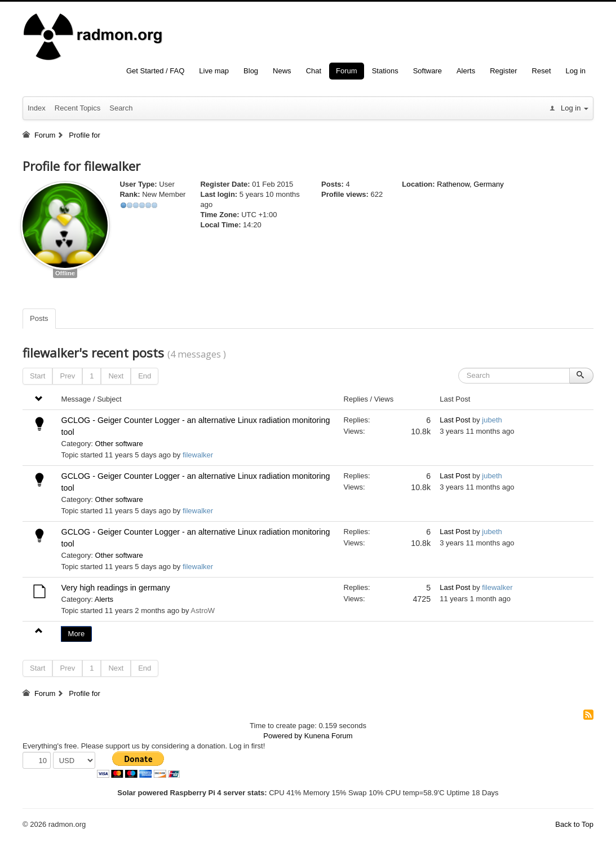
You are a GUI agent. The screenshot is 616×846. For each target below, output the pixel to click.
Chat (314, 71)
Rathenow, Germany (470, 184)
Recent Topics (77, 108)
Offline (65, 273)
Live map (214, 71)
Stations (385, 71)
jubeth (492, 420)
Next (116, 376)
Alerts (466, 71)
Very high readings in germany (116, 588)
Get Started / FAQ (155, 71)
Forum (347, 71)
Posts (39, 318)
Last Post (455, 420)
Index (37, 108)
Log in (576, 71)
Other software (119, 444)
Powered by (283, 736)
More (77, 634)
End (145, 376)
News (282, 71)
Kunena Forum (329, 736)
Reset (542, 71)
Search (121, 108)
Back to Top (574, 824)
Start (37, 376)
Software (427, 71)
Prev (67, 376)
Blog (251, 71)
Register (503, 71)
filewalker (198, 455)
